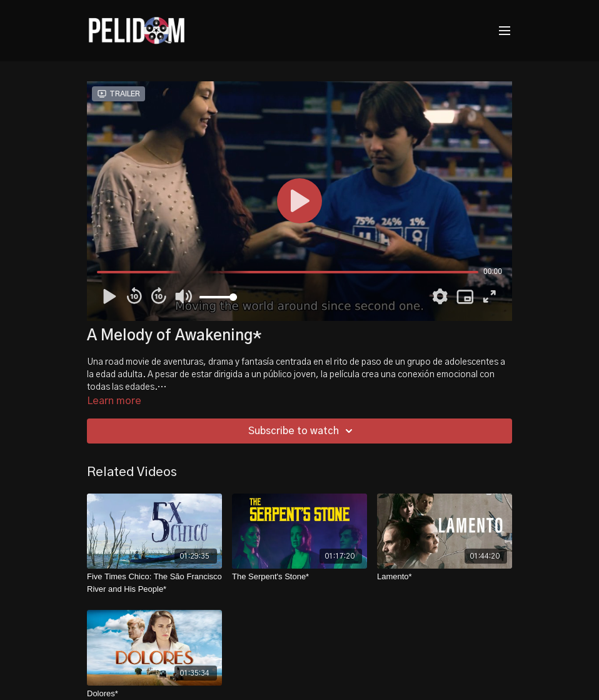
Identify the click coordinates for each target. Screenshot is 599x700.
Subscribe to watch (302, 431)
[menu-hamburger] (505, 31)
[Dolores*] (154, 694)
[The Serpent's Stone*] (299, 577)
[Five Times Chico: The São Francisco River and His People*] (154, 583)
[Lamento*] (445, 577)
